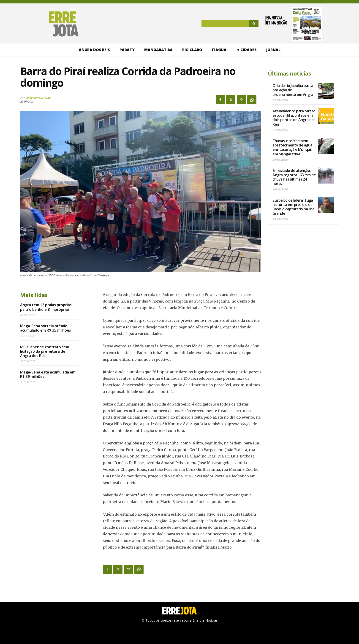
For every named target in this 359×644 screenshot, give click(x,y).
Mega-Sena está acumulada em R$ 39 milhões (48, 374)
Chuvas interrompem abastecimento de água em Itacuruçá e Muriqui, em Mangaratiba (292, 147)
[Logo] (42, 24)
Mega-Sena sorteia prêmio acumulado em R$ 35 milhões (46, 328)
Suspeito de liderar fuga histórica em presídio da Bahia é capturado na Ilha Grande (293, 207)
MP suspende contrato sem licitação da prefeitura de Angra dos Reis (45, 351)
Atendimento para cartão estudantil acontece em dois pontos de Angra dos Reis (294, 118)
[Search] (254, 24)
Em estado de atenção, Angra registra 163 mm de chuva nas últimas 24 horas (294, 177)
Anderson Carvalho (38, 98)
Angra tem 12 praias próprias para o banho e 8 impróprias (46, 307)
